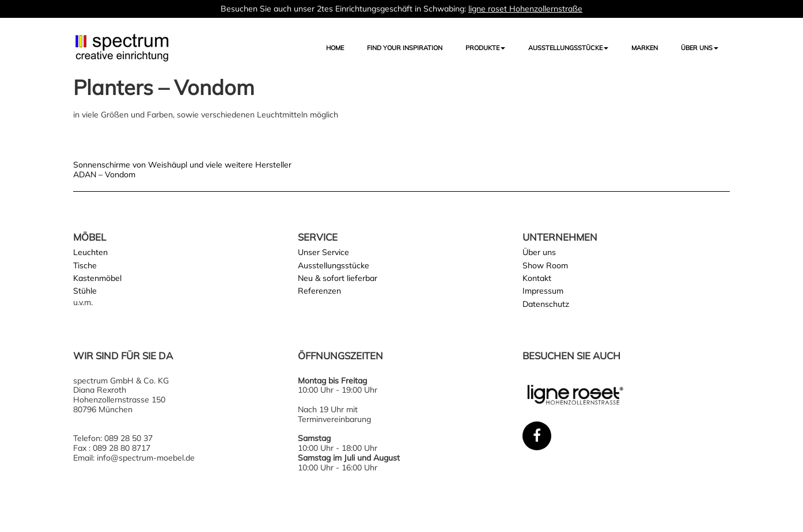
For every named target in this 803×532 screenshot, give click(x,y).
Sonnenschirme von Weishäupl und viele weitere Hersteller (182, 165)
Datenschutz (546, 304)
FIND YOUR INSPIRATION (405, 48)
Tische (85, 265)
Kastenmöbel (97, 278)
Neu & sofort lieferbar (338, 278)
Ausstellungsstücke (334, 265)
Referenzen (319, 291)
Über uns (700, 48)
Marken (645, 48)
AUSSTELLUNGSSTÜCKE (568, 48)
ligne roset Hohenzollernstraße (525, 9)
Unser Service (323, 252)
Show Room (545, 265)
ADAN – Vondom (104, 174)
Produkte (485, 48)
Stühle (85, 291)
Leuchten (90, 252)
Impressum (543, 291)
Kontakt (537, 278)
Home (335, 48)
